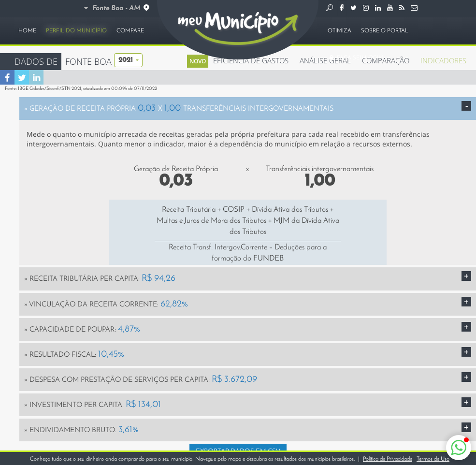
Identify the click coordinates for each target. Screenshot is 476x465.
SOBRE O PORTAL (385, 31)
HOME (27, 31)
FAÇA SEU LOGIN (356, 58)
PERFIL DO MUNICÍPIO (76, 31)
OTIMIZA (339, 31)
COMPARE (130, 31)
